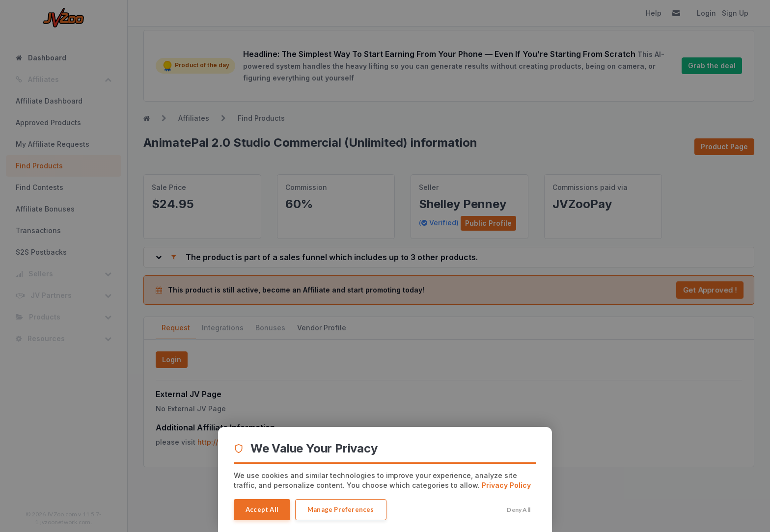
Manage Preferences (341, 509)
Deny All (519, 510)
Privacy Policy (506, 485)
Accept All (262, 509)
